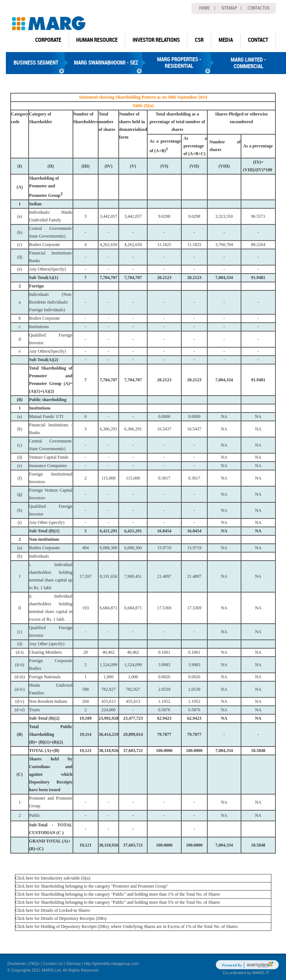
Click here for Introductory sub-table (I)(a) (53, 878)
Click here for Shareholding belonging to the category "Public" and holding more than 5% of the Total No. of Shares (118, 902)
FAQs (34, 964)
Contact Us (53, 964)
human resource (97, 40)
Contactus (259, 8)
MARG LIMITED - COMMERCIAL (248, 63)
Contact (258, 40)
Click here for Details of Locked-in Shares (53, 910)
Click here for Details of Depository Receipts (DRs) (61, 918)
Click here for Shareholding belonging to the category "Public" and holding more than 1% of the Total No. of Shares (118, 894)
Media (226, 40)
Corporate (48, 40)
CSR (199, 40)
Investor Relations (156, 40)
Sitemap (73, 964)
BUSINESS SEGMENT (36, 63)
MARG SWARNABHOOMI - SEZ (106, 63)
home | (207, 8)
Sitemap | (231, 8)
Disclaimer (17, 964)
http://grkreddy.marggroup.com (112, 964)
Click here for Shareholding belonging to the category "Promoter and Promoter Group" (92, 886)
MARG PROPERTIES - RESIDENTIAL (179, 63)
